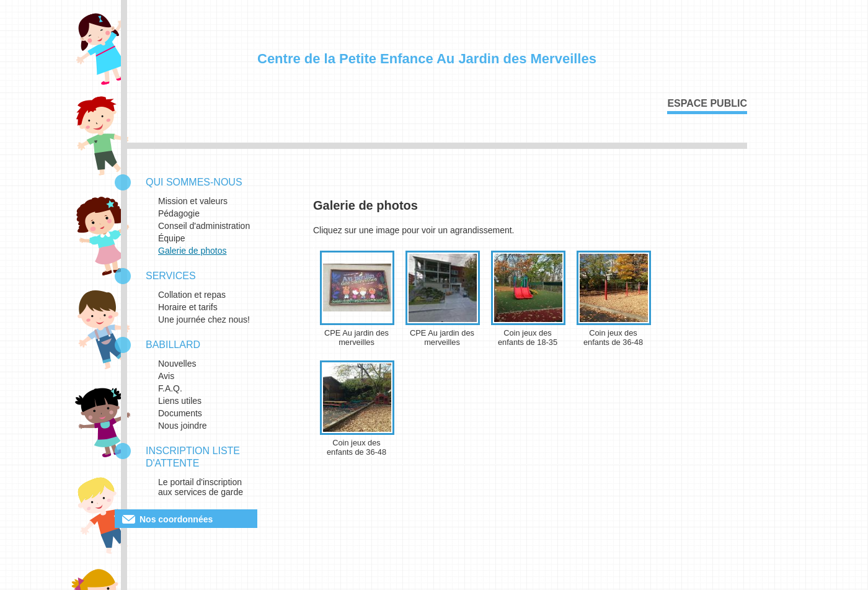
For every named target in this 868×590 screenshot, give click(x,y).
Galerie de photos (193, 251)
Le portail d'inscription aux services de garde (201, 487)
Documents (180, 413)
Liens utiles (180, 401)
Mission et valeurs (193, 201)
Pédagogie (179, 213)
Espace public (707, 103)
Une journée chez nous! (204, 320)
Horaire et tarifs (188, 307)
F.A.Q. (170, 388)
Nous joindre (183, 426)
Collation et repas (192, 295)
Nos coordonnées (176, 519)
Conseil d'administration (204, 226)
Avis (166, 376)
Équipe (172, 238)
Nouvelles (177, 364)
